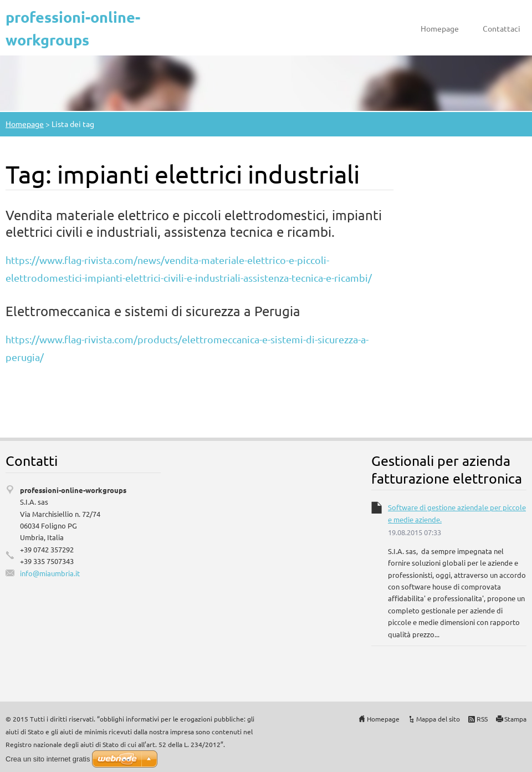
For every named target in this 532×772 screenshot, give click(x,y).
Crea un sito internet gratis (48, 759)
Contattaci (502, 28)
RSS (482, 719)
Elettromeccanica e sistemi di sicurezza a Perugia (153, 311)
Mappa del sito (438, 719)
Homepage (440, 28)
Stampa (515, 719)
